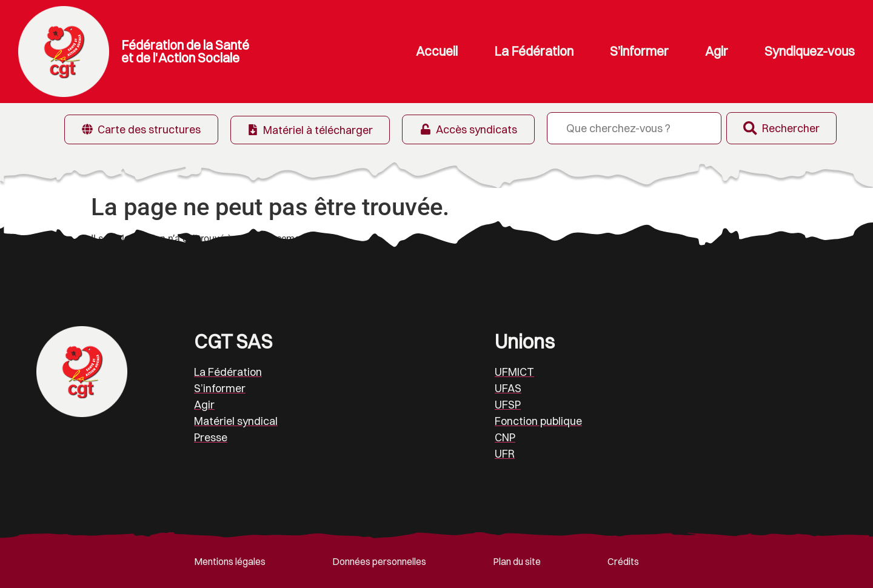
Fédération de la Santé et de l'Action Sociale (185, 51)
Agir (717, 51)
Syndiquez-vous (810, 51)
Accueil (437, 51)
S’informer (639, 51)
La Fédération (534, 51)
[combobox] (628, 128)
